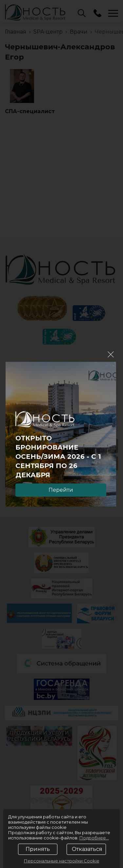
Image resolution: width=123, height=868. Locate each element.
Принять (38, 849)
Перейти (61, 490)
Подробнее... (94, 838)
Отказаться (87, 849)
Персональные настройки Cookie (62, 861)
